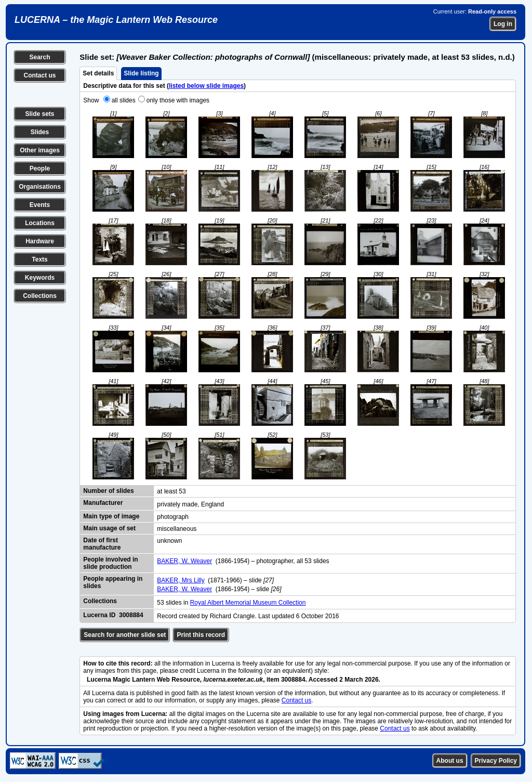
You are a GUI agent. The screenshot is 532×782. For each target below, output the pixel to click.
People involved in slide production (110, 563)
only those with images (178, 100)
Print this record (201, 635)
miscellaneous (177, 529)
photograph (173, 517)
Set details (98, 73)
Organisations (40, 187)
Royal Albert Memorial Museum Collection (248, 603)
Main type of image (111, 516)
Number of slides (108, 491)
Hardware (40, 241)
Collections (40, 296)
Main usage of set (109, 528)
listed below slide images (206, 86)
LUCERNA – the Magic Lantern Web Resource (116, 20)
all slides (124, 100)
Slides (40, 132)
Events (40, 205)
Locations (40, 223)
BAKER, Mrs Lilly (181, 580)
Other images (40, 150)
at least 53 (171, 491)
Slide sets (39, 114)
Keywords (40, 278)
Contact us (39, 75)
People (40, 168)
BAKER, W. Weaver (184, 561)
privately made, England (190, 504)
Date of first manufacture (102, 544)
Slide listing (141, 73)
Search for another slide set (125, 635)
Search (39, 57)
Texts (39, 259)
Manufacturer (103, 503)
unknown (169, 541)
